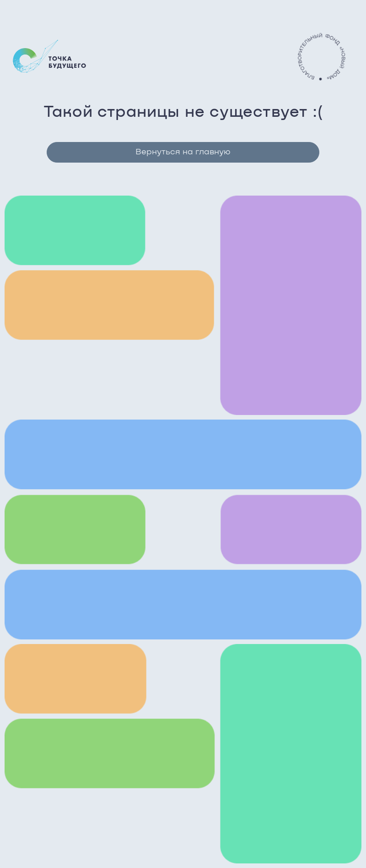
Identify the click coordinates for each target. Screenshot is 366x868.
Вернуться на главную (183, 152)
